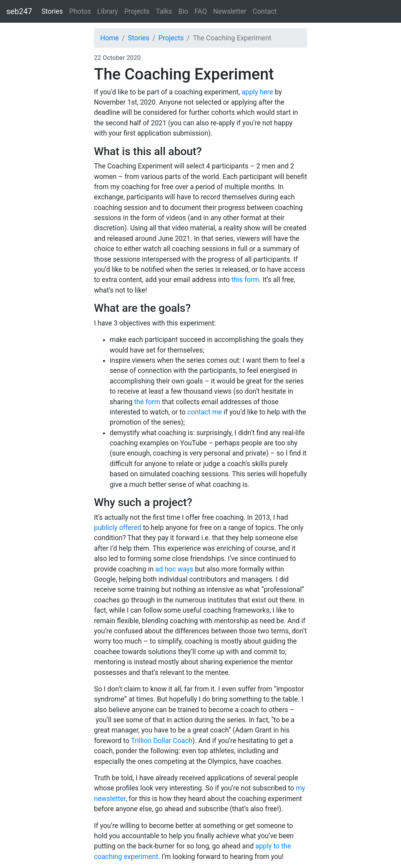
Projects (137, 11)
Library (107, 11)
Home (109, 38)
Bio (183, 11)
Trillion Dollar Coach (162, 741)
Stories (52, 11)
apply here (257, 92)
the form (147, 402)
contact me (204, 412)
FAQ (201, 11)
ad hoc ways (174, 569)
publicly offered (118, 528)
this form (245, 280)
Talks (164, 11)
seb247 (19, 11)
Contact (265, 11)
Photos (80, 11)
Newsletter (230, 11)
